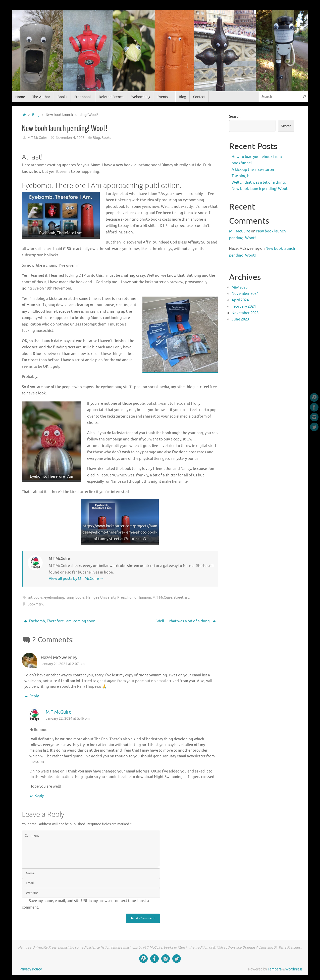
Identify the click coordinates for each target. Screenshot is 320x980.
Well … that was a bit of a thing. (186, 621)
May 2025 (239, 287)
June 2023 (240, 319)
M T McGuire (37, 138)
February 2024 (244, 307)
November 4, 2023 (70, 138)
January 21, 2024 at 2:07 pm (63, 664)
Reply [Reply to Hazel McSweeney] (32, 696)
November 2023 (245, 313)
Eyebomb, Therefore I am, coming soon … (62, 621)
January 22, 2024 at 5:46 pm (68, 719)
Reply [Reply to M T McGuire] (37, 796)
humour (145, 598)
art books (35, 598)
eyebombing (54, 598)
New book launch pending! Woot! (260, 189)
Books (106, 138)
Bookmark (35, 604)
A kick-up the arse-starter (253, 170)
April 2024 (240, 300)
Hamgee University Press (106, 598)
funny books (75, 598)
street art (181, 598)
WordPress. (294, 969)
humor (132, 598)
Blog (36, 115)
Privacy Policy (31, 969)
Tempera (275, 969)
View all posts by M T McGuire (76, 579)
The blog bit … (244, 176)
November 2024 (245, 294)
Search (235, 117)
